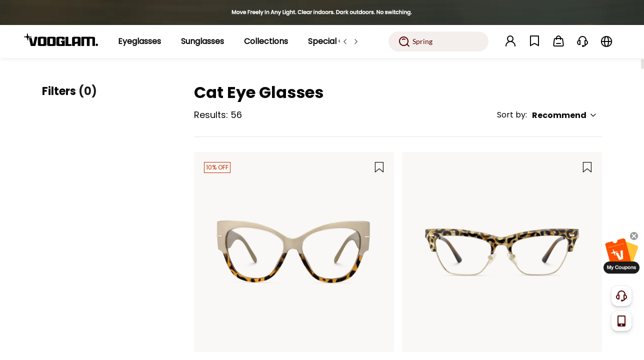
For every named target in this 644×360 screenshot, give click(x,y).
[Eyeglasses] (139, 41)
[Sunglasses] (202, 41)
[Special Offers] (336, 41)
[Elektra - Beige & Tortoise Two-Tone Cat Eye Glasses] (294, 252)
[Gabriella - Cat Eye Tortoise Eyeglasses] (502, 252)
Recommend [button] (564, 115)
